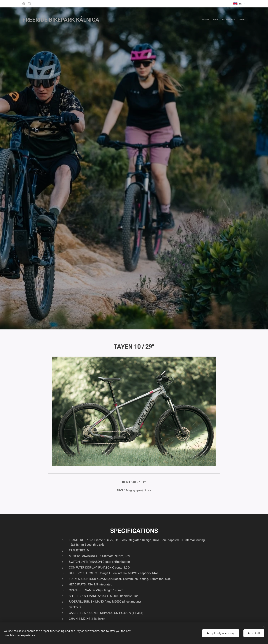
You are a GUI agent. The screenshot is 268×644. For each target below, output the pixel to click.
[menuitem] (235, 20)
